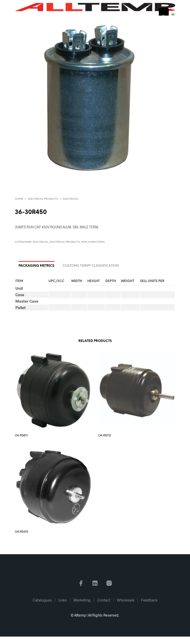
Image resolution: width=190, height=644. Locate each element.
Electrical (71, 199)
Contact (104, 600)
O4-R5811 (21, 435)
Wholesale (126, 600)
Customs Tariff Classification (91, 266)
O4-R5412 (22, 531)
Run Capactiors (93, 242)
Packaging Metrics (36, 266)
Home (19, 199)
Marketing (82, 600)
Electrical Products (43, 199)
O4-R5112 (105, 435)
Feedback (149, 600)
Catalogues (42, 600)
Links (63, 600)
